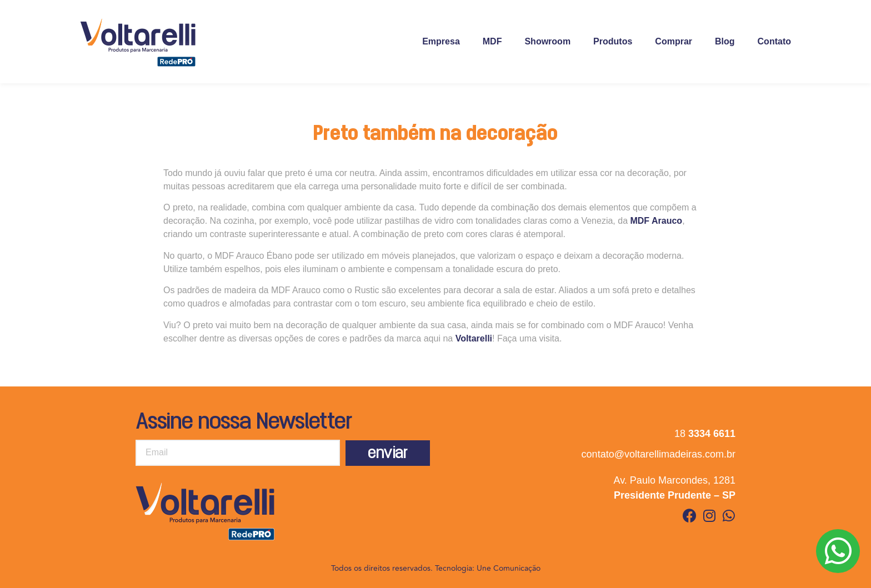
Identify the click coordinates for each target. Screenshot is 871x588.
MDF (492, 41)
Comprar (674, 41)
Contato (774, 41)
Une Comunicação (509, 568)
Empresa (441, 41)
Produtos (613, 41)
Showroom (547, 41)
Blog (725, 41)
